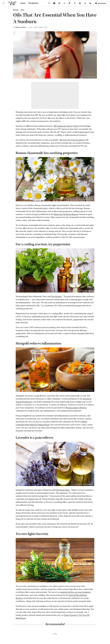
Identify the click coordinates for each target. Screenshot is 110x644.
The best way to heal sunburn (72, 140)
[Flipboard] (70, 3)
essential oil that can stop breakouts (75, 592)
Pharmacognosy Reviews (76, 408)
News (23, 3)
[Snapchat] (80, 3)
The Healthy (57, 297)
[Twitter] (64, 3)
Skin (23, 10)
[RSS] (90, 3)
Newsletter (101, 3)
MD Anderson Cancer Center (66, 126)
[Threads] (85, 3)
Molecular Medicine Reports (66, 214)
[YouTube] (54, 3)
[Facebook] (49, 3)
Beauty (16, 10)
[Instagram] (59, 3)
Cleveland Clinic (63, 490)
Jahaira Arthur (21, 27)
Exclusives (33, 3)
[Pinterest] (75, 3)
